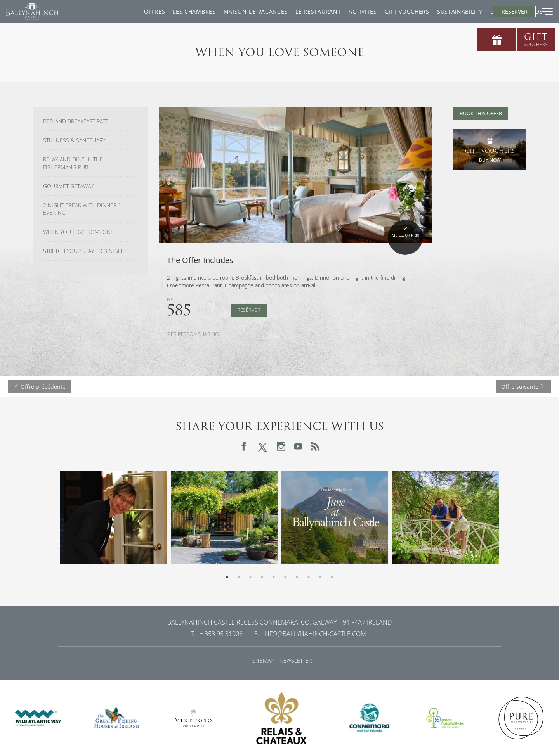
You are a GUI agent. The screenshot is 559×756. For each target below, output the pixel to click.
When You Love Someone (78, 232)
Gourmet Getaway (68, 186)
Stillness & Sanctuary (74, 140)
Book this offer (481, 113)
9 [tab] (320, 577)
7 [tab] (297, 577)
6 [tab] (285, 577)
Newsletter (296, 660)
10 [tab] (332, 577)
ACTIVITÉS (297, 11)
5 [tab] (274, 577)
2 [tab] (239, 577)
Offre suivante (524, 387)
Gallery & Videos (451, 11)
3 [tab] (250, 577)
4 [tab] (262, 577)
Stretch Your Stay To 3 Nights (85, 251)
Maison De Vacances (190, 11)
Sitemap (263, 660)
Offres (89, 11)
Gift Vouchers (341, 11)
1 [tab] (227, 577)
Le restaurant (253, 11)
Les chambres (128, 11)
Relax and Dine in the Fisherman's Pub (73, 163)
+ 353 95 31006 (221, 634)
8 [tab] (309, 577)
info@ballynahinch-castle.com (315, 634)
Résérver (249, 310)
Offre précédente (39, 387)
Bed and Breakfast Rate (76, 121)
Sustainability (394, 11)
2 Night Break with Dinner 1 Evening (82, 209)
